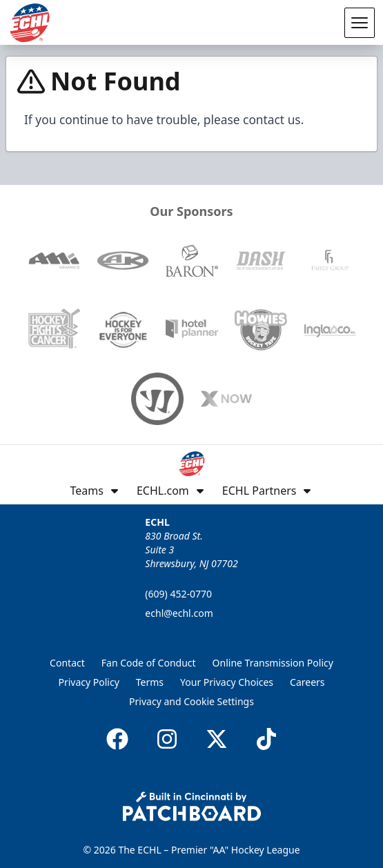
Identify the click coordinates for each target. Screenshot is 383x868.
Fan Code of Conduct (149, 663)
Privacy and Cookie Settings (191, 701)
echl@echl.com (179, 613)
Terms (150, 682)
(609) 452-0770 (178, 594)
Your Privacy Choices (227, 682)
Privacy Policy (88, 682)
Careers (307, 682)
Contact (67, 663)
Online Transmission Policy (273, 663)
